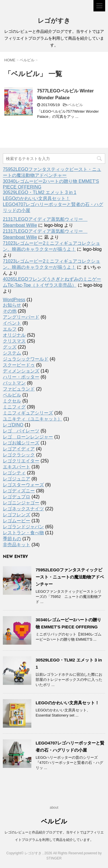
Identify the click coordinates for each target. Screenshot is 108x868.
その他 (10, 311)
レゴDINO (13, 425)
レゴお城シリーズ (21, 443)
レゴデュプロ (17, 497)
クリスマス (14, 341)
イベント (12, 323)
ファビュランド (19, 389)
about (54, 808)
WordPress (14, 300)
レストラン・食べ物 (23, 533)
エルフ (10, 329)
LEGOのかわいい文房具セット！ (36, 198)
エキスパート (17, 467)
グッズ (10, 347)
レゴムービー (17, 521)
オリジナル (14, 335)
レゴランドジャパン (23, 527)
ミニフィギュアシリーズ (28, 413)
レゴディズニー (19, 491)
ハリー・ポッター (21, 377)
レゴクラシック (19, 455)
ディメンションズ (21, 371)
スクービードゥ (19, 365)
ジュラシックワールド (26, 359)
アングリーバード (21, 317)
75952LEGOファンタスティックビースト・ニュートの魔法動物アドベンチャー (70, 577)
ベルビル (76, 105)
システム (12, 353)
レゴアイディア (19, 449)
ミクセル (12, 401)
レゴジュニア (17, 479)
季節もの (12, 539)
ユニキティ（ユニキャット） (32, 419)
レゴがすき (54, 21)
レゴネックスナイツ (23, 509)
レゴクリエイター (21, 461)
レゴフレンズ (17, 515)
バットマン (14, 383)
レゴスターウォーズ (23, 485)
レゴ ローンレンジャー (28, 437)
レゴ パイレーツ (21, 431)
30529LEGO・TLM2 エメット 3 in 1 (40, 192)
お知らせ (12, 305)
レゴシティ (14, 473)
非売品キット (17, 545)
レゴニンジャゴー (21, 503)
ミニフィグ (14, 407)
